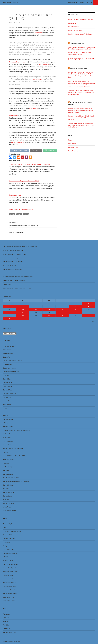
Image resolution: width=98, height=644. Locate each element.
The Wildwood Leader (10, 593)
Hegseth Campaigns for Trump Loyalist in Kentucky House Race (81, 59)
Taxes (81, 2)
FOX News (6, 542)
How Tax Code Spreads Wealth (13, 250)
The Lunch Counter (11, 2)
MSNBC (6, 557)
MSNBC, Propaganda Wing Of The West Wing (33, 224)
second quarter (37, 79)
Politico (6, 452)
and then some (44, 64)
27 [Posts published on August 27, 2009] (62, 315)
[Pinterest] (23, 157)
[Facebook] (11, 157)
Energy (13, 214)
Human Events (8, 401)
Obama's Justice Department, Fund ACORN (24, 181)
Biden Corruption (74, 27)
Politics (26, 214)
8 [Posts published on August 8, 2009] (88, 307)
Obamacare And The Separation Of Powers (17, 288)
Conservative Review (10, 368)
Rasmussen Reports (9, 590)
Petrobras (38, 33)
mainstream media (18, 142)
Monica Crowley (8, 426)
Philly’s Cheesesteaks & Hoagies (13, 448)
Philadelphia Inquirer (10, 582)
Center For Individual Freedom (13, 361)
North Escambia (8, 441)
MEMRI (5, 416)
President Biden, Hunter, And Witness (80, 34)
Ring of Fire (7, 629)
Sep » (93, 321)
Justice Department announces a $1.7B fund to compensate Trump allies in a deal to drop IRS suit (81, 125)
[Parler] (26, 157)
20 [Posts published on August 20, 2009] (62, 312)
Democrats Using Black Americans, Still (81, 19)
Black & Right (7, 357)
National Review (8, 434)
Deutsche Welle (8, 535)
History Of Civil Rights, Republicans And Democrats (20, 247)
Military (6, 423)
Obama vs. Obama (15, 195)
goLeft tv (6, 621)
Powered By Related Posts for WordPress (21, 209)
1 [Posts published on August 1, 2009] (88, 304)
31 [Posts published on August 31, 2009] (23, 318)
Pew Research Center (10, 579)
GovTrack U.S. (7, 390)
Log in (70, 140)
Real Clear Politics (9, 459)
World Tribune (8, 507)
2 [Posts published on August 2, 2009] (10, 307)
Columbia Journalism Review (12, 531)
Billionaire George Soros (17, 62)
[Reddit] (19, 157)
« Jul (5, 321)
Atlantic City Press (9, 524)
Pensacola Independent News (12, 568)
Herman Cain (7, 397)
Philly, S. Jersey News (10, 586)
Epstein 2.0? (72, 23)
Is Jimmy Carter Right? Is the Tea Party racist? (18, 277)
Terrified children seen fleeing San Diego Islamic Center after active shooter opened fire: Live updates (82, 92)
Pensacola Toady (8, 575)
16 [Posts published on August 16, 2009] (10, 312)
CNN (5, 528)
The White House (8, 492)
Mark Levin (7, 412)
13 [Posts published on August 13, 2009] (62, 309)
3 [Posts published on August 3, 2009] (23, 307)
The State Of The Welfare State (13, 262)
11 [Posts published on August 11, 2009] (36, 309)
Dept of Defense (8, 379)
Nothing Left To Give (10, 265)
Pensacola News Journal (11, 571)
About (89, 2)
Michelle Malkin (8, 419)
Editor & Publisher (9, 539)
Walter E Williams (9, 503)
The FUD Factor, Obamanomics (13, 269)
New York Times (8, 560)
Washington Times (9, 601)
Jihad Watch (7, 405)
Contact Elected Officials (11, 372)
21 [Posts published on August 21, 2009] (75, 312)
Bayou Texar (7, 284)
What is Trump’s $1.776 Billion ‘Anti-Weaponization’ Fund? (80, 53)
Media (19, 214)
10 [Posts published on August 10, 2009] (23, 309)
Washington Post (8, 597)
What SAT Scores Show (33, 231)
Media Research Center (10, 553)
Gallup (5, 546)
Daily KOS (6, 618)
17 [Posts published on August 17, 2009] (23, 312)
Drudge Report (8, 383)
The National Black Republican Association (16, 481)
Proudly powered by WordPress (11, 642)
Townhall (6, 500)
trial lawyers (34, 108)
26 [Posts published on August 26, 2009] (49, 315)
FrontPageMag (8, 386)
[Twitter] (15, 157)
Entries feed (72, 144)
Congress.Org (7, 364)
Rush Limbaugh (8, 467)
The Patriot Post (8, 485)
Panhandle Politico (9, 445)
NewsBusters (7, 437)
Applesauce (7, 614)
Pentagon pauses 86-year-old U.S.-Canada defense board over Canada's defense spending (81, 118)
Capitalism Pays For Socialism (13, 273)
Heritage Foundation (10, 394)
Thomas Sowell (8, 496)
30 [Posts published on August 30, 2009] (10, 318)
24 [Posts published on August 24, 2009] (23, 315)
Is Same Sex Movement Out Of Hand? (15, 254)
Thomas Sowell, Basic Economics (14, 281)
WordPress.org (73, 151)
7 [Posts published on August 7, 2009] (75, 307)
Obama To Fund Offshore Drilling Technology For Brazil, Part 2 (30, 164)
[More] (30, 157)
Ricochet (6, 463)
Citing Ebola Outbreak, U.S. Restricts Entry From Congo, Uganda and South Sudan (82, 48)
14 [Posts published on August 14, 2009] (75, 309)
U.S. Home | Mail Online (79, 68)
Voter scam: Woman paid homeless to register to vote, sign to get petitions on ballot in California (81, 110)
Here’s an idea (14, 115)
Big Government (8, 353)
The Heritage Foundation (11, 478)
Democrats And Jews (75, 30)
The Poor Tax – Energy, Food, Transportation (18, 258)
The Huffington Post (9, 632)
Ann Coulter (7, 350)
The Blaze (6, 470)
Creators (6, 375)
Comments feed (73, 147)
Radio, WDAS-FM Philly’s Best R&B (14, 456)
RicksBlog (6, 625)
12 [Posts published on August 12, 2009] (49, 309)
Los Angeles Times (9, 549)
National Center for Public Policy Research (17, 430)
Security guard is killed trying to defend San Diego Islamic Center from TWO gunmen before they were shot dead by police (81, 75)
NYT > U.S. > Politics (77, 43)
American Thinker (9, 346)
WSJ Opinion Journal (10, 511)
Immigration (72, 2)
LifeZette (6, 408)
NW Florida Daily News (10, 564)
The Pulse (6, 489)
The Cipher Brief (8, 474)
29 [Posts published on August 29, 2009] (88, 315)
